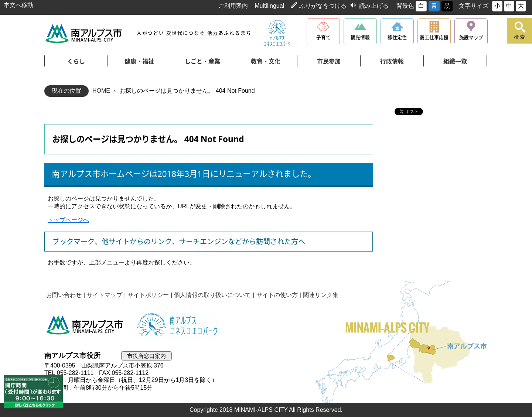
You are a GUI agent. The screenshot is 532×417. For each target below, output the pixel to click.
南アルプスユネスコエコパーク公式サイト (277, 33)
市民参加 (329, 61)
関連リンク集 (321, 295)
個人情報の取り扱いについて (212, 295)
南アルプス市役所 (85, 325)
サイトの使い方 (277, 295)
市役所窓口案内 (146, 356)
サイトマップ (105, 295)
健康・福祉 (139, 61)
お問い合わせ (64, 295)
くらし (76, 61)
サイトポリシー (148, 295)
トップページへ (68, 220)
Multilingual (269, 6)
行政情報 (392, 61)
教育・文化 (266, 61)
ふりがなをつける (323, 6)
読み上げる (374, 6)
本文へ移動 (18, 5)
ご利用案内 (233, 6)
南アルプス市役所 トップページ (84, 33)
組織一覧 (455, 61)
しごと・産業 (202, 61)
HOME (101, 91)
